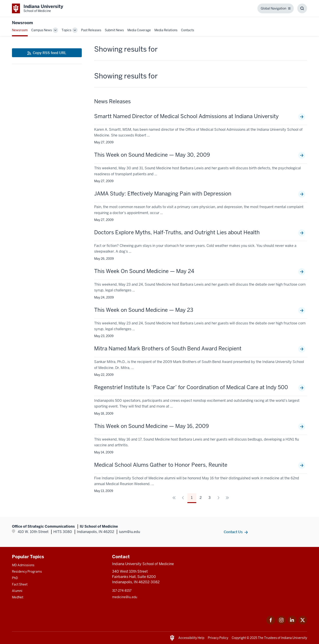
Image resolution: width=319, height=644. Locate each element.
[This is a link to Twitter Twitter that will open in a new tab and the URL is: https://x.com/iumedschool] (303, 623)
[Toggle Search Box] (302, 8)
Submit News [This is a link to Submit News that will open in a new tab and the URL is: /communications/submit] (114, 30)
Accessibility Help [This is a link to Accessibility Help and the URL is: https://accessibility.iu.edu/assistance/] (191, 638)
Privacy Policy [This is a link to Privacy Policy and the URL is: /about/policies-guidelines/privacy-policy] (218, 638)
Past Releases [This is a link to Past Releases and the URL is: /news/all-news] (91, 30)
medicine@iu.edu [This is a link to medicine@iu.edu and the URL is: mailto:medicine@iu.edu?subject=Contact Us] (125, 597)
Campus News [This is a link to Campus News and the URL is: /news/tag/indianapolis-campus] (42, 30)
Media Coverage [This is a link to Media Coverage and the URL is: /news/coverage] (139, 30)
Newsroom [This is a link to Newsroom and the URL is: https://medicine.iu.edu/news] (22, 23)
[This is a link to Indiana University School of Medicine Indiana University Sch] (38, 8)
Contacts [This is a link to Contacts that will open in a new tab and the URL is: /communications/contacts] (188, 30)
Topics (66, 30)
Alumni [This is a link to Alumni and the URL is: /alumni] (17, 591)
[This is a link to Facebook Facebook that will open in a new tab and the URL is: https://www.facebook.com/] (271, 623)
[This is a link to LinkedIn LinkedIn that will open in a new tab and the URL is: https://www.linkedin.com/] (292, 623)
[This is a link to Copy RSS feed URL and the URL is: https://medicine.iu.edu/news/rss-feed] (47, 53)
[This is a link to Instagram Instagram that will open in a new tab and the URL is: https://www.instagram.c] (281, 623)
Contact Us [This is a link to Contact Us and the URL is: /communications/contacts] (233, 532)
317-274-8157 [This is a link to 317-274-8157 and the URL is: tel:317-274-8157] (122, 591)
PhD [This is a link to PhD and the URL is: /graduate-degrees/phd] (15, 578)
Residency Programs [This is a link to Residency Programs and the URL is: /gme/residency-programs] (27, 572)
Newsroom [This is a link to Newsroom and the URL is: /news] (20, 30)
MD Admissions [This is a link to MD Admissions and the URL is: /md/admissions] (23, 565)
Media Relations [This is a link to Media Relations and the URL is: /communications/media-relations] (166, 30)
